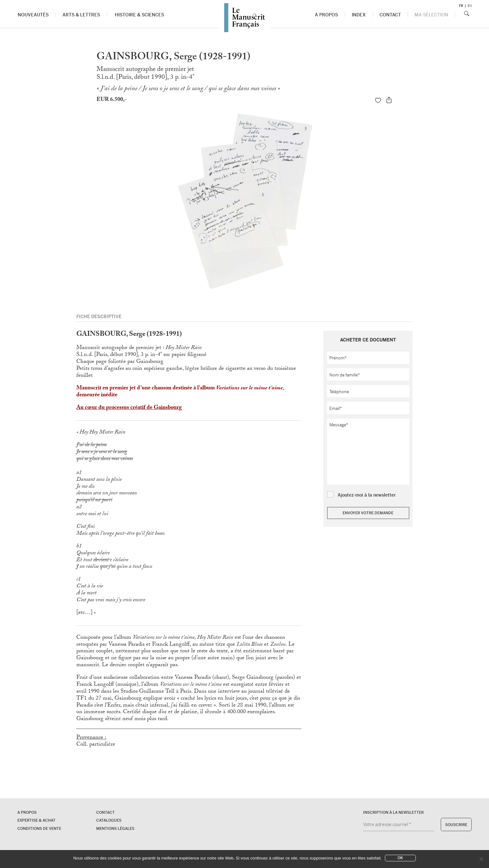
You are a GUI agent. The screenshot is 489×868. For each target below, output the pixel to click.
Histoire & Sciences (139, 15)
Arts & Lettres (81, 15)
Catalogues (109, 820)
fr (461, 6)
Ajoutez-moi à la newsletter (367, 495)
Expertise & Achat (36, 820)
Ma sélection (431, 15)
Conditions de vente (39, 829)
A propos (327, 15)
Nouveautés (33, 15)
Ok (400, 858)
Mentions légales (115, 829)
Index (359, 15)
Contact (390, 15)
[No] (481, 859)
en (470, 6)
